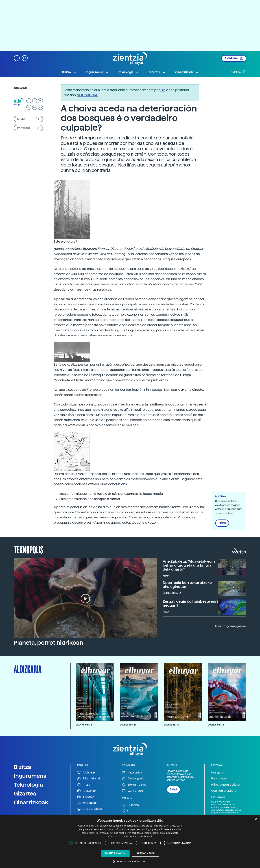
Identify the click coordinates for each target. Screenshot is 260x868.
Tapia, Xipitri (20, 87)
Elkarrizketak (89, 779)
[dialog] (130, 842)
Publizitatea (219, 778)
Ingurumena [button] (97, 72)
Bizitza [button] (69, 72)
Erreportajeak (90, 809)
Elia (163, 90)
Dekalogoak (133, 779)
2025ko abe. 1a (128, 725)
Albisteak (86, 773)
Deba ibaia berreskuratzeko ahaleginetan (187, 585)
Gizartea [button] (157, 72)
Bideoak (86, 797)
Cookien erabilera (224, 791)
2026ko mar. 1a (84, 725)
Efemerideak (134, 785)
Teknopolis (29, 549)
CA (35, 107)
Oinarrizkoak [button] (187, 72)
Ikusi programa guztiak (230, 626)
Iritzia (84, 785)
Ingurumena (30, 776)
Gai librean (132, 791)
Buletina (239, 72)
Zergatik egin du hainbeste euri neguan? (190, 603)
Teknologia (28, 785)
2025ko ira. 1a (171, 725)
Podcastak (87, 803)
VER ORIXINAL (87, 95)
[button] (17, 58)
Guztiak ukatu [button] (146, 853)
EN (29, 107)
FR (40, 101)
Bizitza (23, 767)
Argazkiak (87, 791)
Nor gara (217, 772)
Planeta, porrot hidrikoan (49, 643)
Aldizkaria (234, 58)
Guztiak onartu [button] (115, 853)
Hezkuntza (132, 773)
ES (35, 101)
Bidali (222, 523)
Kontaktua (218, 797)
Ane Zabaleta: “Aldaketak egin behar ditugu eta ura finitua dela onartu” (189, 565)
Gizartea (25, 794)
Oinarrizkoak (31, 802)
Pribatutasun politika (225, 785)
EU (29, 101)
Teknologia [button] (129, 72)
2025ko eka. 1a (216, 725)
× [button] (256, 819)
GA (40, 107)
